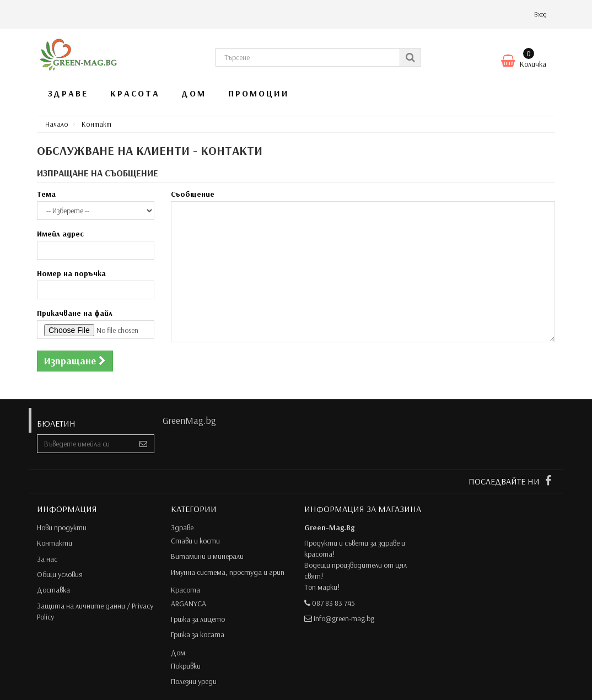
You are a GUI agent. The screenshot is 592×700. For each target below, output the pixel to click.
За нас (47, 559)
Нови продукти (62, 527)
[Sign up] (144, 444)
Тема (46, 194)
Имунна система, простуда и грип (228, 572)
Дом (194, 93)
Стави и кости (195, 541)
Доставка (53, 590)
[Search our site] (308, 57)
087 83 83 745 (333, 603)
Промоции (259, 93)
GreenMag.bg (189, 420)
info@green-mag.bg (344, 618)
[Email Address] (85, 444)
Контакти (55, 543)
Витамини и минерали (207, 556)
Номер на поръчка (71, 273)
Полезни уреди (194, 681)
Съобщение (193, 194)
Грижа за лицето (198, 619)
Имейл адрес (60, 234)
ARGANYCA (189, 604)
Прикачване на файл (75, 313)
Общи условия (60, 574)
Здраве (68, 93)
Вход (540, 14)
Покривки (186, 666)
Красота (135, 93)
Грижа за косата (198, 634)
